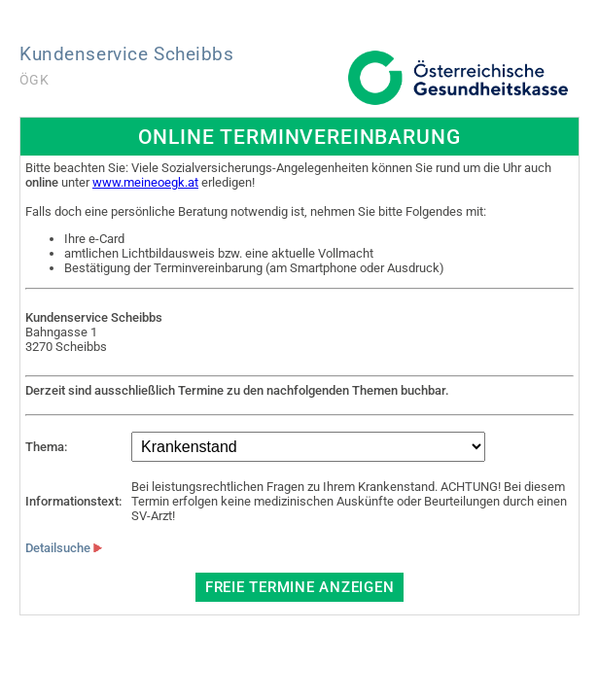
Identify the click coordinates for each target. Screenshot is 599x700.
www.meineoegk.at (145, 182)
